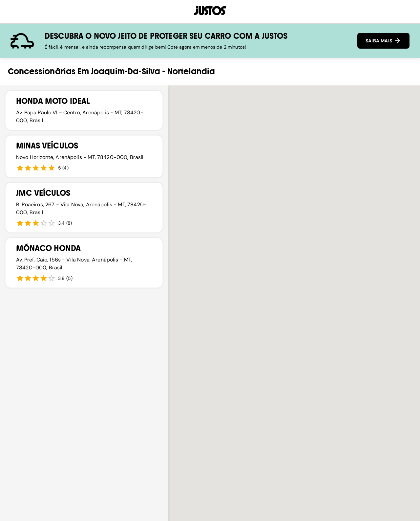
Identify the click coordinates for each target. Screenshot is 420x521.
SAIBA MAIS (383, 41)
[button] (265, 433)
